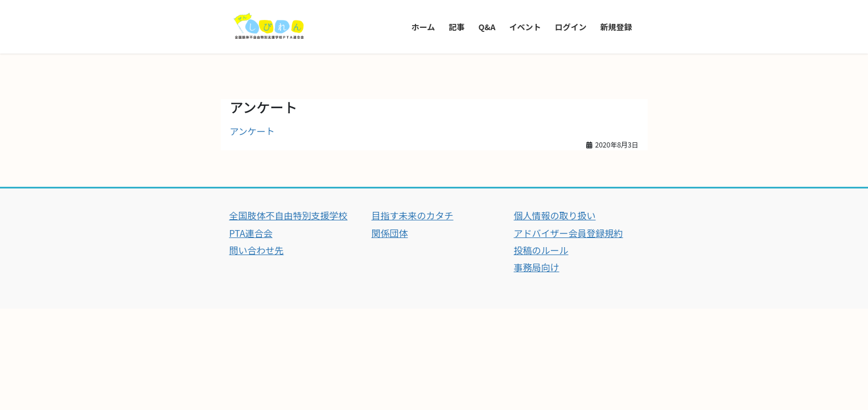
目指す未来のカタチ (413, 215)
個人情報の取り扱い (555, 215)
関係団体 (390, 233)
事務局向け (537, 267)
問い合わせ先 (257, 250)
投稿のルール (541, 250)
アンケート (252, 131)
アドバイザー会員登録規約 (569, 233)
